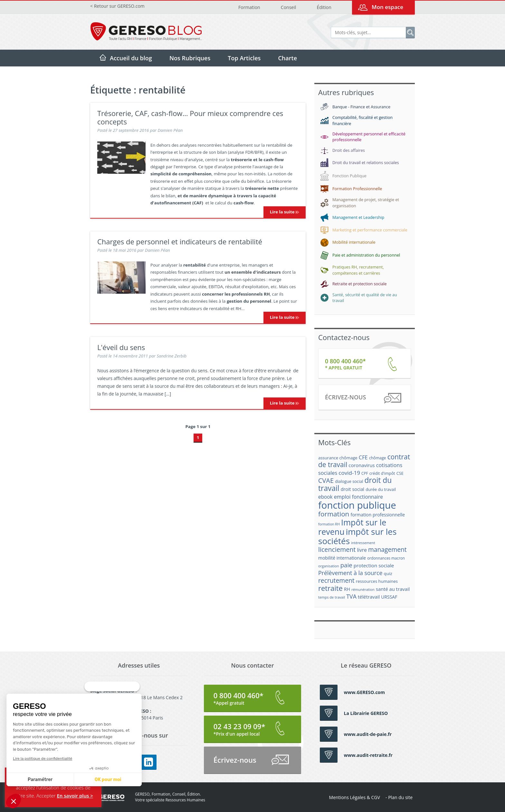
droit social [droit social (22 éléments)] (353, 489)
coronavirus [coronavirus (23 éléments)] (362, 465)
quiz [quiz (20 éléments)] (388, 573)
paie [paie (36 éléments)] (346, 565)
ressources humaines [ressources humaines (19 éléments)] (377, 581)
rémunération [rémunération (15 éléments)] (363, 589)
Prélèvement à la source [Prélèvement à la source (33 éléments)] (350, 573)
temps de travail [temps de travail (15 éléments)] (332, 597)
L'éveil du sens (121, 347)
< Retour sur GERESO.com (117, 6)
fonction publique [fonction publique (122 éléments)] (357, 505)
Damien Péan (170, 130)
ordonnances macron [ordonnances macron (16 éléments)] (386, 558)
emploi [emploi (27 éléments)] (342, 497)
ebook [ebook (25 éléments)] (325, 497)
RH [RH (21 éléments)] (347, 589)
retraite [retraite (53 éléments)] (330, 588)
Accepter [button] (46, 796)
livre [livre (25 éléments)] (362, 550)
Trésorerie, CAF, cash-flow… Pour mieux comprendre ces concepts (190, 117)
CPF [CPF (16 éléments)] (365, 473)
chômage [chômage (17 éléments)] (378, 458)
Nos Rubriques (190, 58)
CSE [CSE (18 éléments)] (400, 473)
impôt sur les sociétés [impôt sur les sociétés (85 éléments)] (357, 536)
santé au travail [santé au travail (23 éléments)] (393, 589)
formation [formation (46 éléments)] (334, 514)
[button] (14, 801)
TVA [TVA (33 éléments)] (351, 596)
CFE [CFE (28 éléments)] (363, 457)
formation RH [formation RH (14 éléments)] (329, 524)
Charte (287, 58)
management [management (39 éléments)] (387, 549)
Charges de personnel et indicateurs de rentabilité (180, 241)
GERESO (107, 797)
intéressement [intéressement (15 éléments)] (363, 543)
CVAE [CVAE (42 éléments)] (326, 480)
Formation (249, 7)
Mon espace (387, 7)
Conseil (288, 7)
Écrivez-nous (363, 398)
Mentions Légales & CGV (355, 797)
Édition (324, 7)
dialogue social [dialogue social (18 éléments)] (349, 481)
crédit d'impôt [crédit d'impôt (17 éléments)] (382, 473)
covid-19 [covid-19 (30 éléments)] (349, 473)
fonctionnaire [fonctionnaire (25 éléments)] (367, 497)
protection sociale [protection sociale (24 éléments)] (374, 565)
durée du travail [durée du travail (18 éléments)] (381, 489)
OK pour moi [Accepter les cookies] (52, 780)
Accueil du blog (131, 58)
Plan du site (400, 797)
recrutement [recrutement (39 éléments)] (336, 580)
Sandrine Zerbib (172, 356)
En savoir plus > (75, 796)
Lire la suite (285, 212)
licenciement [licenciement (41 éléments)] (337, 549)
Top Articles (244, 58)
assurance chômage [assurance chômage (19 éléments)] (338, 458)
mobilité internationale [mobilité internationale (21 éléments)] (342, 558)
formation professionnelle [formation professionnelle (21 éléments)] (378, 515)
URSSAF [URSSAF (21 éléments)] (389, 597)
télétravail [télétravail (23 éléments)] (369, 597)
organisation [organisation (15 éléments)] (329, 566)
